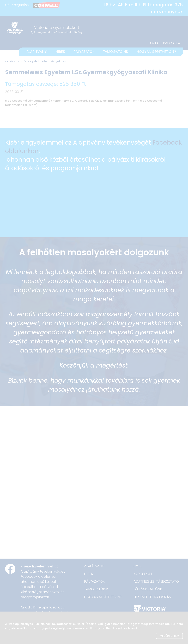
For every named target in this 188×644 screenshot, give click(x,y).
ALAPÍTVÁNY (37, 52)
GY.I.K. (154, 43)
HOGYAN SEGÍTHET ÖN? (156, 52)
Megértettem (169, 636)
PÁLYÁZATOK (84, 52)
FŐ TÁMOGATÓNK (148, 589)
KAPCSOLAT (173, 43)
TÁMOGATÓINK (116, 52)
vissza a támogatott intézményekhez (36, 61)
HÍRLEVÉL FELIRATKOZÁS (152, 597)
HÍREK (60, 52)
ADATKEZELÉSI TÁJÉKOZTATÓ (156, 581)
